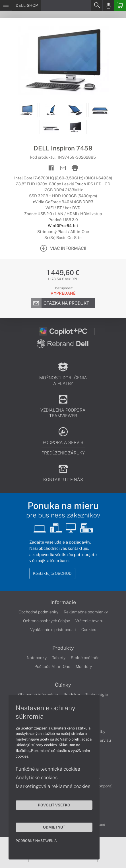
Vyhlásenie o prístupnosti (53, 630)
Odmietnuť (54, 827)
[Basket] (120, 5)
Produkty (63, 648)
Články (63, 685)
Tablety (59, 658)
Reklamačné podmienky (86, 612)
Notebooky (37, 658)
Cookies (89, 630)
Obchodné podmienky (38, 612)
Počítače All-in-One (52, 666)
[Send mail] (63, 168)
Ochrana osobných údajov (47, 621)
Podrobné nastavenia (36, 841)
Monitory (84, 666)
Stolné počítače (85, 658)
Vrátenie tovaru (89, 621)
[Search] (97, 5)
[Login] (108, 5)
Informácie (63, 602)
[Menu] (6, 5)
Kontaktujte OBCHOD (52, 573)
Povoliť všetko (54, 805)
